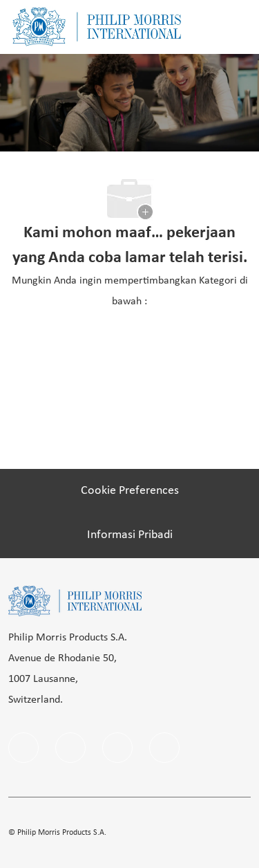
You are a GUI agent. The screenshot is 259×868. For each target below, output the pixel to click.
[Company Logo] (97, 27)
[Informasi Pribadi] (130, 535)
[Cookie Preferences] (130, 491)
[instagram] (117, 748)
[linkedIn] (70, 748)
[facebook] (23, 748)
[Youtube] (164, 748)
